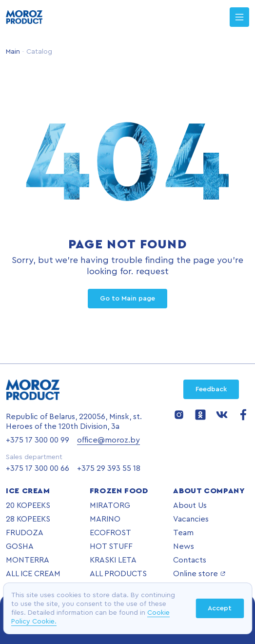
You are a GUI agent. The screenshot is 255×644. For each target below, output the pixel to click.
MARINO (105, 519)
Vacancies (191, 519)
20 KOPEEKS (28, 505)
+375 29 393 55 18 (109, 468)
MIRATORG (110, 505)
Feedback (211, 389)
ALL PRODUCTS (118, 574)
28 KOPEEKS (28, 519)
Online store (199, 574)
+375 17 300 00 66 (38, 468)
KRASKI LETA (113, 560)
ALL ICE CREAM (33, 574)
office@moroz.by (108, 440)
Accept (220, 608)
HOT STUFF (111, 546)
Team (183, 533)
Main (13, 52)
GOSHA (20, 546)
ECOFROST (110, 533)
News (184, 546)
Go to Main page (127, 299)
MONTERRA (28, 560)
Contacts (190, 560)
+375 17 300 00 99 (38, 440)
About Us (190, 505)
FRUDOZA (25, 533)
